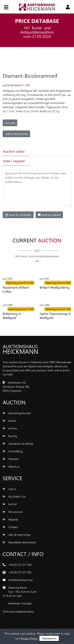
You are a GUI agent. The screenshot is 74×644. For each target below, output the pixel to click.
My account (13, 512)
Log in (9, 489)
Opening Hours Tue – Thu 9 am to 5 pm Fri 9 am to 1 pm (20, 592)
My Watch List (14, 496)
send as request (49, 215)
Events (9, 421)
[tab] (43, 151)
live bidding (13, 451)
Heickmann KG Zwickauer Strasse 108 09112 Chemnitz (16, 387)
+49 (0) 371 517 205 (20, 572)
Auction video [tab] (14, 151)
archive (10, 428)
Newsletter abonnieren (19, 542)
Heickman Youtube (20, 603)
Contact (10, 527)
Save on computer (18, 215)
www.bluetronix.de (46, 611)
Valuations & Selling (18, 444)
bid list (10, 504)
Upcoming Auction (17, 413)
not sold (10, 123)
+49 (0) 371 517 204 (20, 565)
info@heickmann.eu (20, 580)
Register (10, 519)
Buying (10, 436)
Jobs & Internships (17, 535)
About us (11, 466)
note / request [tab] (14, 161)
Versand (10, 459)
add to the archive (16, 134)
